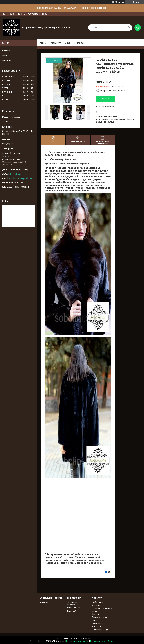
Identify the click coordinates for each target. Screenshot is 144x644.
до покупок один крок (94, 8)
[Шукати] (129, 28)
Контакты (79, 43)
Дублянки (96, 626)
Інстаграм (44, 602)
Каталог (55, 43)
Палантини (97, 623)
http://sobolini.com (17, 174)
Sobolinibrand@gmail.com (20, 178)
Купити (106, 99)
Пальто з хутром (99, 617)
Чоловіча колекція (100, 629)
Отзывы (7, 60)
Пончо (95, 620)
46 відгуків (119, 2)
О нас (67, 43)
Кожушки (96, 605)
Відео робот (73, 611)
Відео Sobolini (74, 608)
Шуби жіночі (97, 602)
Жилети (95, 614)
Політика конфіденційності (102, 641)
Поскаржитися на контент (78, 641)
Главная (43, 43)
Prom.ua (86, 639)
